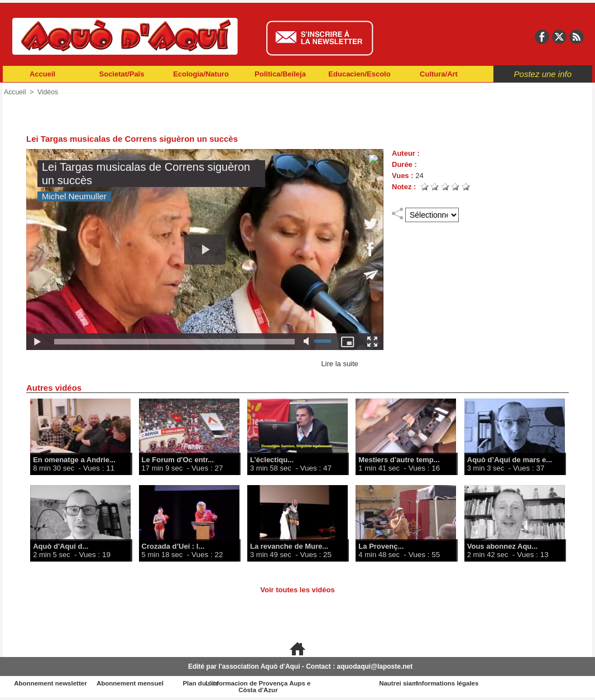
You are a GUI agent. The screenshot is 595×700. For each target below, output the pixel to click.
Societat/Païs (122, 74)
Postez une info (543, 74)
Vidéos (47, 92)
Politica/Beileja (280, 74)
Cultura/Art (439, 74)
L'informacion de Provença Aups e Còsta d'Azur (347, 687)
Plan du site (248, 683)
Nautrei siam (445, 683)
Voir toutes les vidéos (297, 590)
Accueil (42, 74)
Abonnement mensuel (150, 683)
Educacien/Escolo (359, 74)
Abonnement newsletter (52, 683)
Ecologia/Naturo (201, 74)
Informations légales (543, 683)
